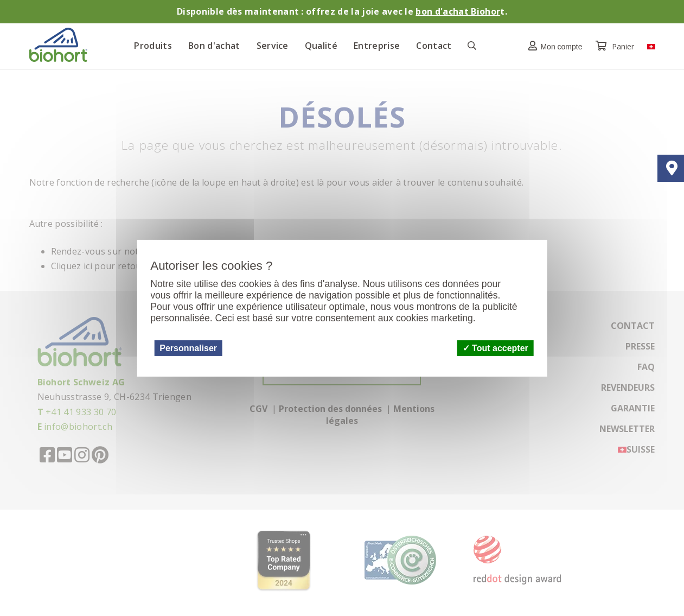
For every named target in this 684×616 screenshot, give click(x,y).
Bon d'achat (214, 46)
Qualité (321, 46)
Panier (616, 46)
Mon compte (552, 46)
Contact (434, 46)
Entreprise (377, 46)
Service (273, 46)
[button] (552, 46)
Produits (153, 46)
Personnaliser (188, 348)
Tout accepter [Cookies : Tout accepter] (496, 348)
